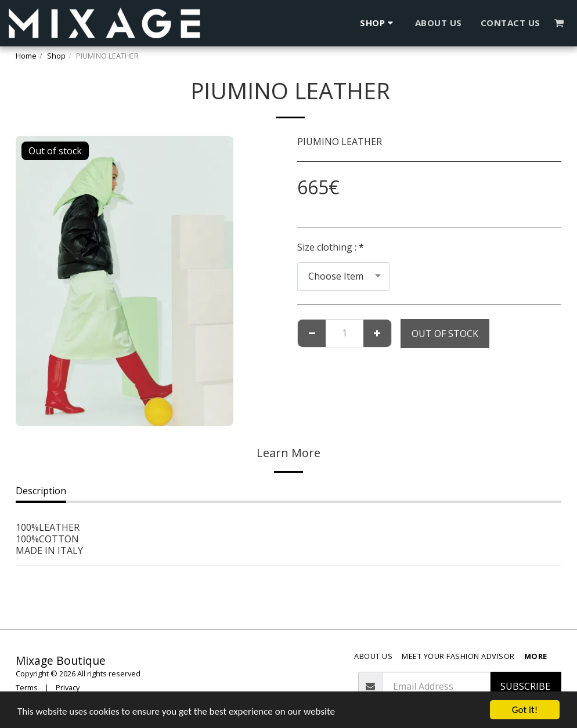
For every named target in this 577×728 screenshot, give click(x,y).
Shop (56, 56)
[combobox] (344, 276)
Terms (27, 687)
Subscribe (525, 686)
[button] (559, 23)
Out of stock (445, 334)
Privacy (68, 687)
